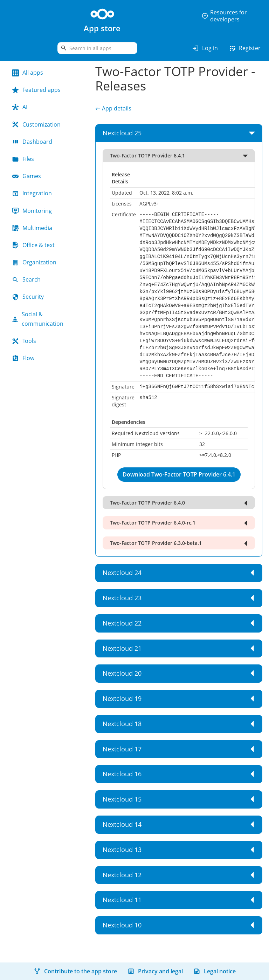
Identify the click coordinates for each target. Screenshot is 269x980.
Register (244, 48)
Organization (34, 262)
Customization (36, 124)
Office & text (33, 245)
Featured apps (36, 90)
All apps (27, 73)
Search (26, 279)
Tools (24, 341)
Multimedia (32, 228)
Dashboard (32, 142)
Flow (23, 358)
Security (28, 297)
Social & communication (38, 319)
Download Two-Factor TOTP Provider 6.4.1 (179, 474)
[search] (97, 48)
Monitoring (32, 211)
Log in (205, 48)
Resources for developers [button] (224, 16)
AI (20, 107)
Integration (32, 193)
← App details (113, 108)
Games (26, 176)
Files (23, 159)
